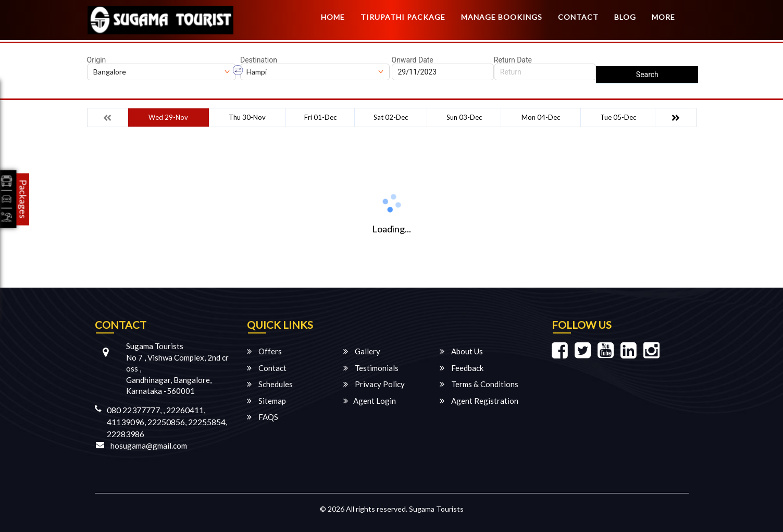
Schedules (270, 384)
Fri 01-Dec (320, 117)
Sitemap (266, 401)
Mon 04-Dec (541, 117)
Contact (578, 17)
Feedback (462, 368)
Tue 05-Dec (618, 117)
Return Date (513, 60)
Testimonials (371, 368)
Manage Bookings (502, 17)
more (663, 17)
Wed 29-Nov (168, 117)
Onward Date (413, 60)
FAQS (263, 417)
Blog (625, 17)
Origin (97, 60)
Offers (264, 351)
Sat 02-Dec (391, 117)
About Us (461, 351)
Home (333, 17)
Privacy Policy (374, 384)
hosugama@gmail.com (149, 446)
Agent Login (370, 401)
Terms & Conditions (479, 384)
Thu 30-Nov (247, 117)
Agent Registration (479, 401)
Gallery (362, 351)
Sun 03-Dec (464, 117)
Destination (259, 60)
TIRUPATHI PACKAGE (403, 17)
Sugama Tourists (436, 509)
